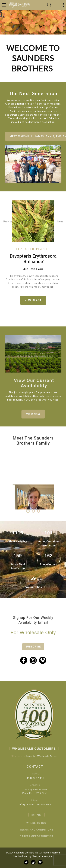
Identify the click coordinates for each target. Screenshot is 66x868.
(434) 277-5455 (39, 778)
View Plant (33, 300)
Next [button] (60, 222)
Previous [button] (9, 222)
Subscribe (33, 651)
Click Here (20, 756)
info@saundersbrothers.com (39, 804)
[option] (33, 221)
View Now (33, 417)
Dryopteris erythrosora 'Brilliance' (33, 259)
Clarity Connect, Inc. (43, 856)
